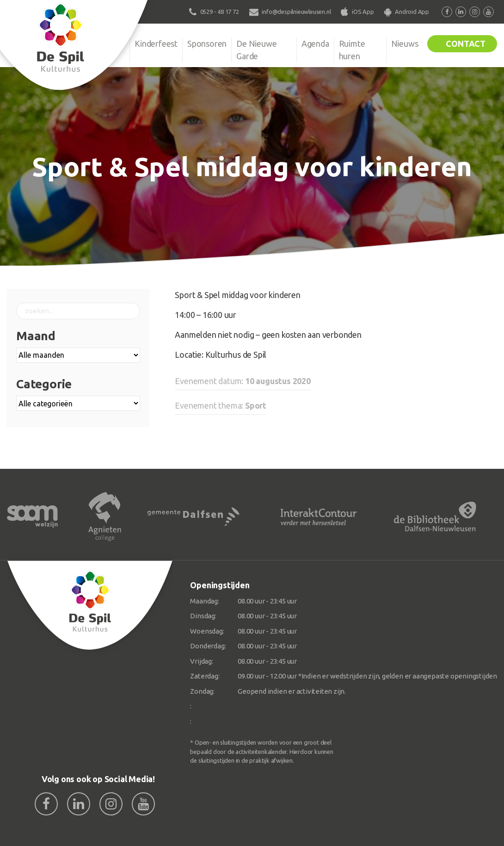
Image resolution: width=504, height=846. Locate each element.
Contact (466, 44)
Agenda (315, 44)
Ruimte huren (352, 50)
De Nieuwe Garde (256, 50)
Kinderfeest (156, 44)
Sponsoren (207, 44)
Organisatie (104, 44)
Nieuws (405, 44)
